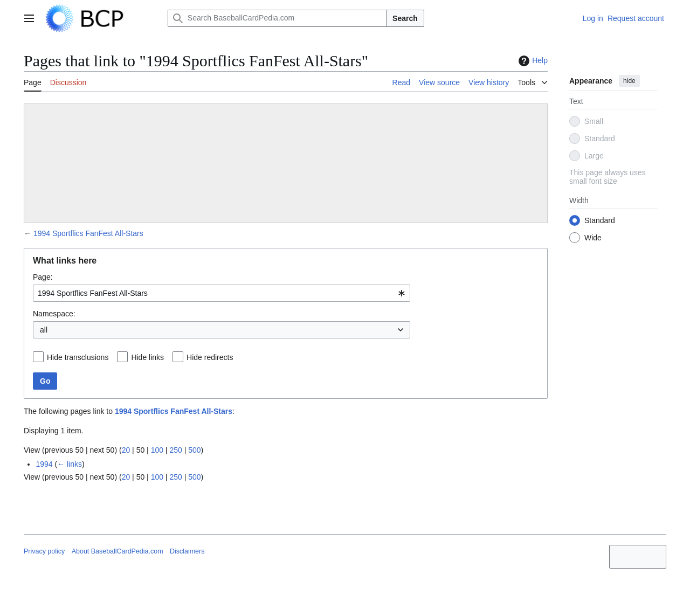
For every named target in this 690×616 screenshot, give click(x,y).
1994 (44, 464)
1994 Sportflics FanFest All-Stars (88, 233)
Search (405, 18)
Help (532, 61)
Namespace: (54, 314)
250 (175, 450)
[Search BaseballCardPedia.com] (277, 18)
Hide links (147, 357)
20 (126, 450)
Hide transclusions (78, 357)
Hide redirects (210, 357)
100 (157, 450)
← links (70, 464)
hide (629, 81)
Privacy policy (44, 551)
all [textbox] (44, 330)
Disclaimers (187, 551)
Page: (43, 277)
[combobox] (222, 293)
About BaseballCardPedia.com (118, 551)
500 (194, 450)
